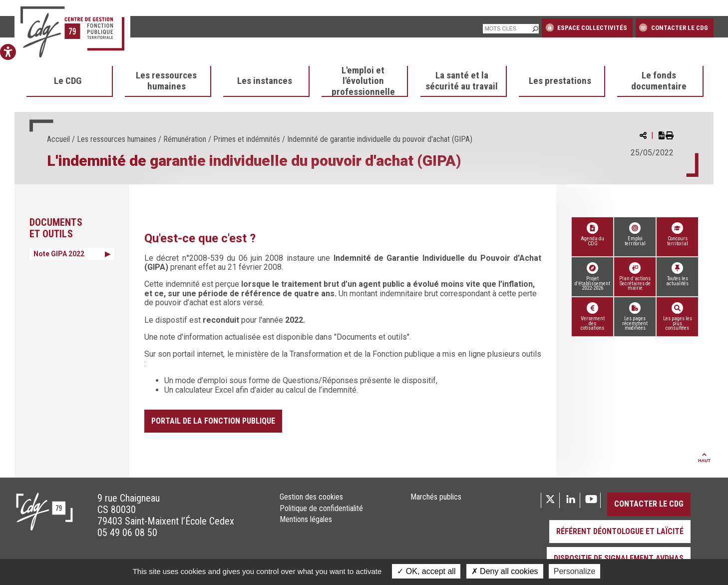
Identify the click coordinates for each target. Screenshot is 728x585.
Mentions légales (306, 520)
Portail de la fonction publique (213, 421)
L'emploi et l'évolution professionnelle (363, 81)
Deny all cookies (505, 571)
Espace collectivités (586, 27)
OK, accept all (426, 571)
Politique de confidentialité (321, 509)
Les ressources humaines (166, 81)
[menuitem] (70, 81)
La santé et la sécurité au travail (462, 81)
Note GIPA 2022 (59, 254)
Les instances (265, 81)
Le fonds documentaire (659, 81)
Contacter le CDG (673, 27)
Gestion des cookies (311, 497)
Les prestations (560, 81)
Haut (704, 458)
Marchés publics (436, 497)
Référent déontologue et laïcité (620, 531)
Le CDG (68, 81)
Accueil (58, 139)
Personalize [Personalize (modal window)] (575, 571)
